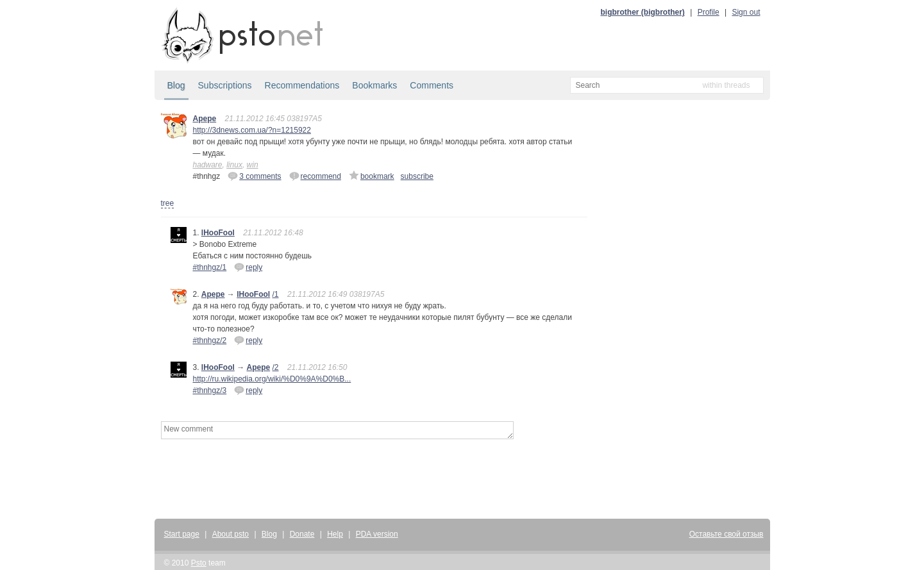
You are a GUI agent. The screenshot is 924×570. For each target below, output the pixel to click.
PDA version (377, 534)
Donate (302, 534)
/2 (276, 367)
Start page (182, 534)
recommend (315, 176)
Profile (709, 12)
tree (168, 203)
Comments (432, 85)
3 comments (254, 176)
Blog (176, 85)
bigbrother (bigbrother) (643, 12)
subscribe (417, 176)
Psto (199, 563)
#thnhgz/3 (210, 390)
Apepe (205, 119)
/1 (276, 294)
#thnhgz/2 (210, 340)
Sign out (746, 12)
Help (335, 534)
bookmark (372, 176)
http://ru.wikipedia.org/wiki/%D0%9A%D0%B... (272, 379)
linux (234, 165)
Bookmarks (374, 85)
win (253, 165)
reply (248, 267)
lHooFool (218, 233)
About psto (231, 534)
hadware (208, 165)
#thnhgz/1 (210, 267)
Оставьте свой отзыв (727, 534)
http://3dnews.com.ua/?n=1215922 (252, 130)
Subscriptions (225, 85)
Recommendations (302, 85)
